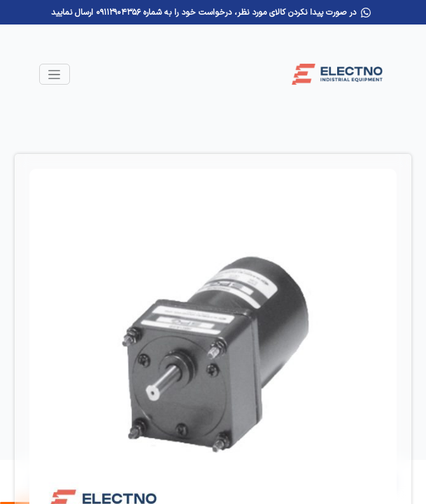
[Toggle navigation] (55, 74)
